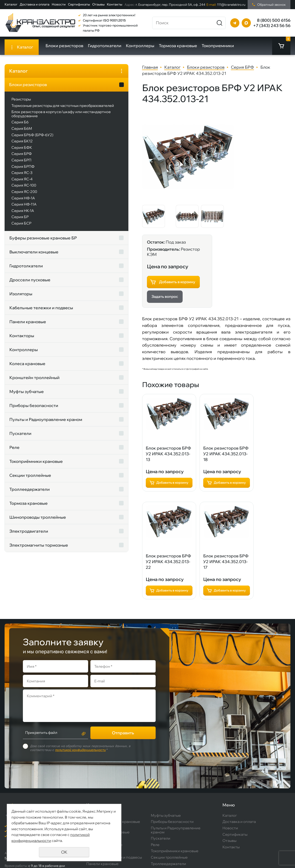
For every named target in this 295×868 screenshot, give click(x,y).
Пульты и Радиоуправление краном (38, 423)
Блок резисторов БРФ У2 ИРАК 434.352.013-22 (237, 361)
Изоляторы (21, 298)
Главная (104, 67)
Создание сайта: (247, 856)
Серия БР (20, 221)
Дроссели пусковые (30, 284)
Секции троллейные (30, 479)
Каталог (11, 4)
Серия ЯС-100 (24, 189)
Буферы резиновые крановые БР (29, 242)
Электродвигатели (29, 535)
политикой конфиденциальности (80, 705)
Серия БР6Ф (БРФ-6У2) (32, 139)
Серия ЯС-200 (24, 196)
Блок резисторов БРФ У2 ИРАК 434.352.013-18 (180, 361)
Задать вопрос (218, 168)
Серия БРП (21, 164)
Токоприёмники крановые (36, 465)
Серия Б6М (22, 133)
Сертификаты (79, 4)
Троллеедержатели (30, 493)
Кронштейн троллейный (34, 381)
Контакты (115, 4)
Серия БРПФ (23, 170)
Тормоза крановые (181, 46)
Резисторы (21, 99)
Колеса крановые (27, 368)
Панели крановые (28, 326)
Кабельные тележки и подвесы (32, 312)
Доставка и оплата (35, 4)
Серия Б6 (20, 126)
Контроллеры (143, 46)
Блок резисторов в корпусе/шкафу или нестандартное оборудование (43, 118)
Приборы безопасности (34, 409)
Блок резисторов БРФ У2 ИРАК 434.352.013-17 (122, 470)
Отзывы (98, 4)
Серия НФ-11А (24, 208)
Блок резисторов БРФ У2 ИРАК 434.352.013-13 (122, 361)
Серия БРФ (22, 158)
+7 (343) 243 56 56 (272, 26)
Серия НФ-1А (23, 202)
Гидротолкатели (108, 46)
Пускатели (20, 437)
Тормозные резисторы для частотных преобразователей (38, 108)
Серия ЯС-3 (22, 177)
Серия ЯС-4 (22, 183)
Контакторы (22, 340)
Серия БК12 (22, 145)
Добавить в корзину (231, 152)
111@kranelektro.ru (226, 5)
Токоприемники (221, 46)
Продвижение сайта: (250, 860)
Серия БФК (22, 151)
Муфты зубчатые (27, 395)
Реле (14, 451)
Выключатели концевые (34, 256)
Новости (59, 4)
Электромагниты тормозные (39, 549)
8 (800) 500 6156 (274, 20)
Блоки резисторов (68, 46)
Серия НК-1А (23, 214)
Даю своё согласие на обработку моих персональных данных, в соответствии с (80, 703)
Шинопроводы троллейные (38, 521)
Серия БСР (21, 227)
